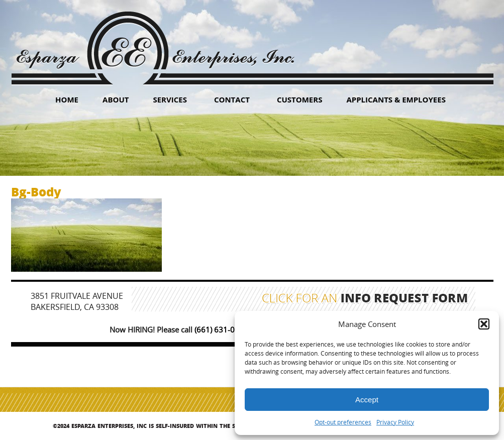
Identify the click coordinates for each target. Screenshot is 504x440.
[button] (484, 324)
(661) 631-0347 (221, 329)
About (116, 99)
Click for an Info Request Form (365, 299)
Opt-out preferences (343, 422)
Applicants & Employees (396, 99)
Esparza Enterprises (155, 40)
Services (170, 99)
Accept (367, 400)
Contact (232, 99)
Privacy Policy (395, 422)
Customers (300, 99)
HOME (67, 99)
